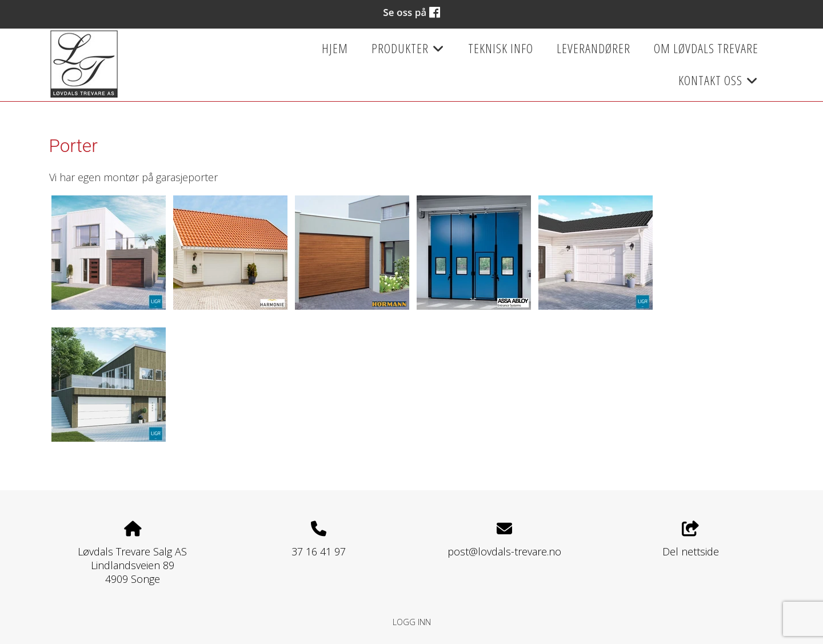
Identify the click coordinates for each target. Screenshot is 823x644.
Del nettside (691, 540)
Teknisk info (501, 48)
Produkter (408, 52)
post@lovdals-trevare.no (504, 551)
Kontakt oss (718, 84)
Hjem (335, 48)
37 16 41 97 (319, 551)
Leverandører (594, 48)
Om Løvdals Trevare (706, 48)
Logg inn (412, 622)
